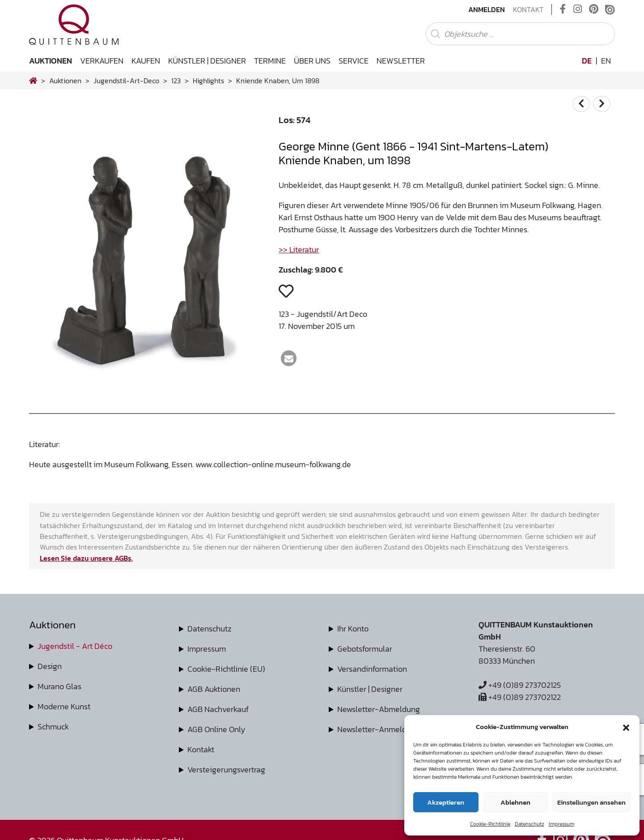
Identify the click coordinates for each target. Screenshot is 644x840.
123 (176, 81)
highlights (208, 81)
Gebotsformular (365, 649)
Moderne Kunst (64, 706)
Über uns (312, 61)
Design (50, 666)
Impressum (561, 824)
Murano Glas (59, 686)
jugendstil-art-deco (126, 81)
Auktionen (51, 61)
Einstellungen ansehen (591, 802)
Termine (270, 61)
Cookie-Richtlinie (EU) (226, 669)
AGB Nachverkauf (218, 709)
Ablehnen (515, 802)
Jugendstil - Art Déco (75, 646)
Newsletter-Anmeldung (379, 729)
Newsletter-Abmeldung (379, 709)
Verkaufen (102, 61)
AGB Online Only (216, 729)
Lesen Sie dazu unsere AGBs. (86, 558)
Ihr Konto (353, 629)
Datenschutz (530, 824)
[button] (626, 727)
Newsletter (401, 61)
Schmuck (53, 727)
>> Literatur (299, 249)
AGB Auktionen (214, 689)
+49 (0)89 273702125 (520, 685)
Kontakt (528, 9)
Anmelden (487, 9)
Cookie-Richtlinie (490, 824)
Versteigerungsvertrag (226, 770)
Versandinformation (372, 669)
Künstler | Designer (207, 61)
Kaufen (146, 61)
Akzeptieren (446, 802)
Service (354, 61)
